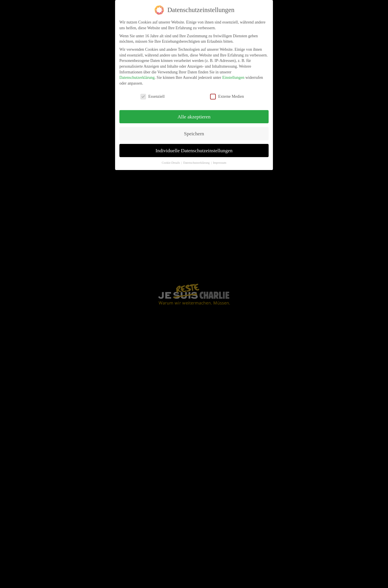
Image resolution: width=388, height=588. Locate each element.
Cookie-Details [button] (171, 163)
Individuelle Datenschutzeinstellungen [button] (194, 150)
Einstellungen (233, 78)
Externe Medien (227, 96)
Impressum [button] (220, 163)
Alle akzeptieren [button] (194, 116)
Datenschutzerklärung (137, 78)
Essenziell (153, 96)
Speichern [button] (194, 133)
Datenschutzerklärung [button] (197, 163)
